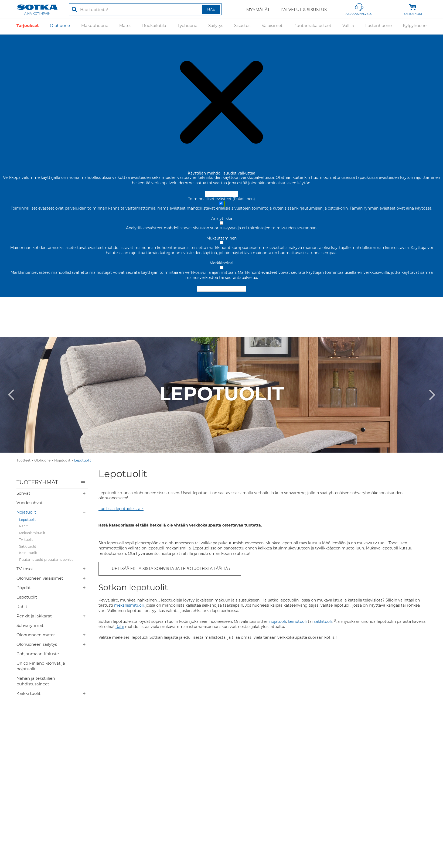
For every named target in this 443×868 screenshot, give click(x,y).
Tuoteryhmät (37, 482)
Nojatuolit (62, 460)
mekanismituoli (129, 605)
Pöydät (24, 588)
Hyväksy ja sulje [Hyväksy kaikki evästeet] (221, 194)
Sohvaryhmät (30, 625)
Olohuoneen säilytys (37, 644)
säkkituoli (323, 621)
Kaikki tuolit (28, 693)
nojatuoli (278, 621)
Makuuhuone (95, 27)
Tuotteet (23, 460)
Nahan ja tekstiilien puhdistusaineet (36, 681)
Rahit (23, 526)
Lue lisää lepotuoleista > (121, 509)
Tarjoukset (28, 27)
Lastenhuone (379, 27)
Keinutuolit (28, 553)
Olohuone (60, 27)
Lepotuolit (83, 460)
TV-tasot (25, 569)
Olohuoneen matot (36, 635)
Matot (125, 27)
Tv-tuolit (26, 540)
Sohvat (23, 493)
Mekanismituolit (32, 533)
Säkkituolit (28, 546)
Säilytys (216, 27)
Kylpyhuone (415, 27)
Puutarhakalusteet (312, 27)
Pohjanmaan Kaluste (38, 654)
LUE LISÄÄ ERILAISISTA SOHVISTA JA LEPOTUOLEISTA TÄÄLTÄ (169, 569)
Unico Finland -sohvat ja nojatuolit (41, 666)
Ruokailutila (154, 27)
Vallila (348, 27)
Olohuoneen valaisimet (40, 578)
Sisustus (242, 27)
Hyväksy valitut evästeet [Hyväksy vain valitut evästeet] (221, 289)
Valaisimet (272, 27)
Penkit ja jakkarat (34, 616)
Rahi (120, 627)
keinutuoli (297, 621)
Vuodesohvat (30, 503)
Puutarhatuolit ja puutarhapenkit (46, 560)
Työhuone (187, 27)
